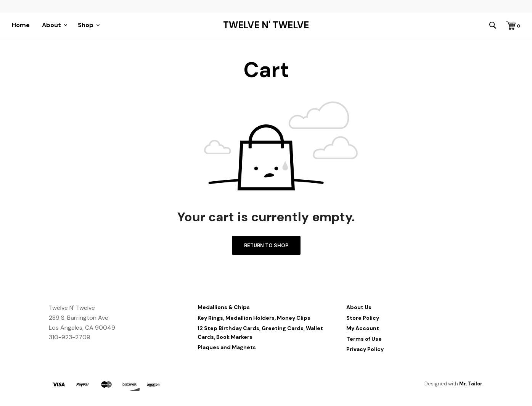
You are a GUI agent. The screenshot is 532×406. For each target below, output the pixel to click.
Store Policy (363, 318)
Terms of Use (364, 339)
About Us (359, 307)
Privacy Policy (365, 349)
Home (21, 25)
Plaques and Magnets (227, 347)
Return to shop (266, 246)
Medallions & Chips (224, 307)
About (51, 25)
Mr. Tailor (471, 384)
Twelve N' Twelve (266, 25)
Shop (86, 25)
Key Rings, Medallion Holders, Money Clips (254, 318)
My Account (363, 328)
